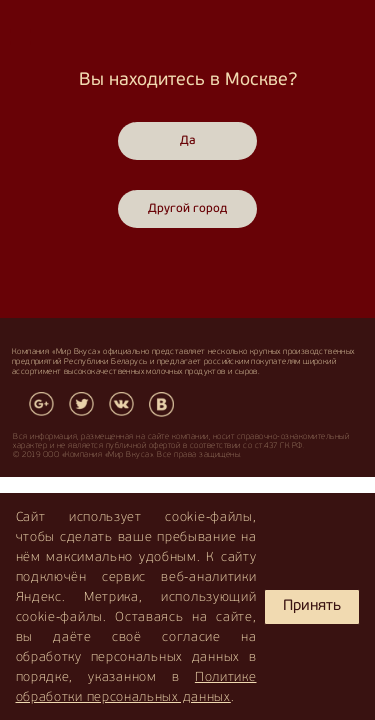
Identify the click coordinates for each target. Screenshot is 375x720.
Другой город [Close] (187, 209)
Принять (312, 606)
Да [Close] (188, 141)
